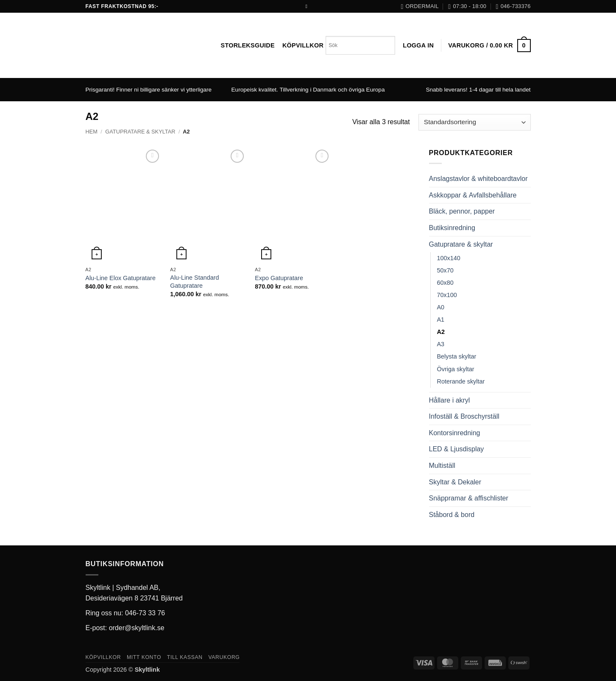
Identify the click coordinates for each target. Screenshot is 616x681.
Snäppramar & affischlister (469, 498)
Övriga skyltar (456, 369)
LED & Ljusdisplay (457, 449)
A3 (441, 344)
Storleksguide (248, 45)
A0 (441, 307)
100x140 (449, 258)
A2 (441, 332)
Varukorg (224, 657)
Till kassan (185, 657)
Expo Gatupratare (279, 278)
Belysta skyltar (457, 356)
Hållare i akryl (450, 400)
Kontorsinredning (455, 433)
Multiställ (442, 466)
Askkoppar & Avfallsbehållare (473, 195)
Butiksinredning (452, 228)
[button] (418, 45)
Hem (92, 132)
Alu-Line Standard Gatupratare (194, 282)
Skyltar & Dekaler (455, 482)
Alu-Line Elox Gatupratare (120, 278)
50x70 (445, 270)
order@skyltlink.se (137, 628)
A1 (441, 320)
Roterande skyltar (461, 381)
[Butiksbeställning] (474, 122)
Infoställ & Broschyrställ (464, 416)
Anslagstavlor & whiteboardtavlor (478, 179)
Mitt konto (144, 657)
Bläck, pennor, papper (462, 211)
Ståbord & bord (452, 515)
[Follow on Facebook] (308, 6)
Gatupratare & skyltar (140, 132)
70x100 (447, 295)
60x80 (445, 283)
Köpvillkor (303, 45)
